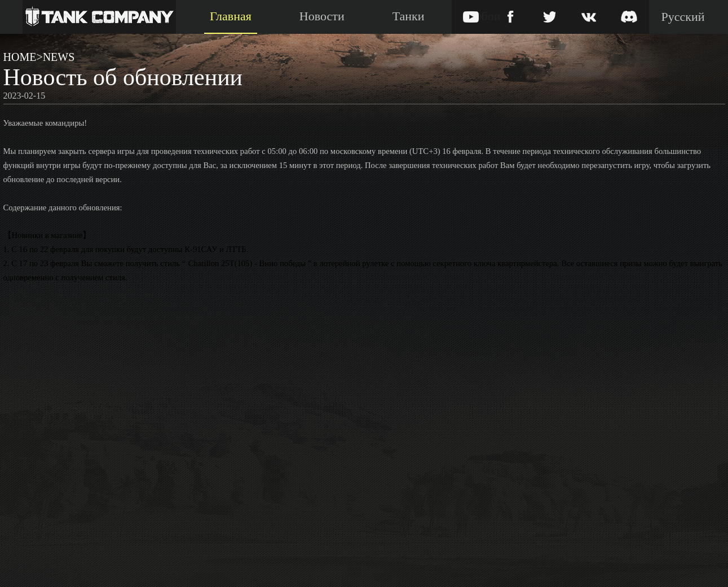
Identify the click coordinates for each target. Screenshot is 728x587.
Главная (231, 16)
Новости (322, 16)
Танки (409, 16)
